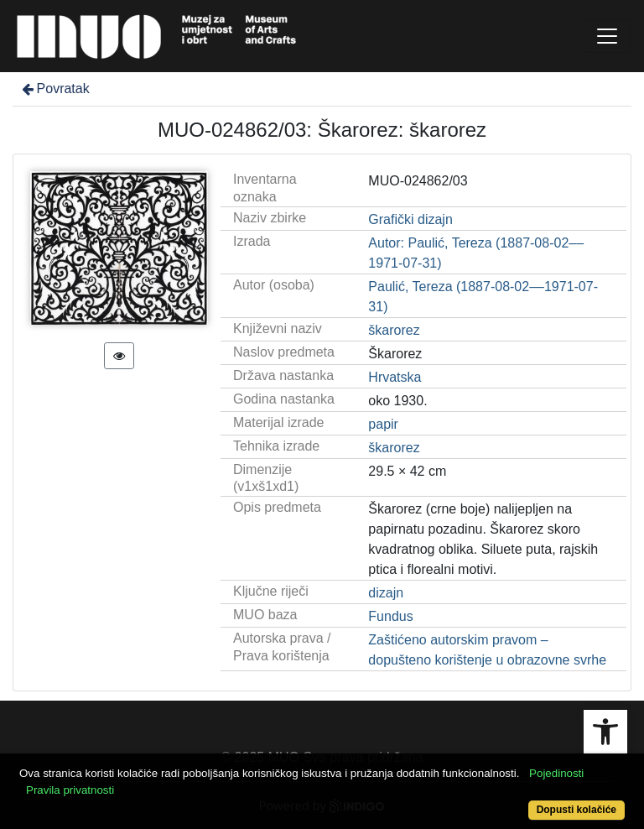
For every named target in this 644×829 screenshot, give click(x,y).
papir (383, 424)
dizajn (386, 593)
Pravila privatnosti (70, 790)
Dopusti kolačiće (576, 810)
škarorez (394, 330)
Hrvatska (395, 377)
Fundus (390, 616)
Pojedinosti (556, 773)
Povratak (55, 89)
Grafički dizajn (410, 219)
